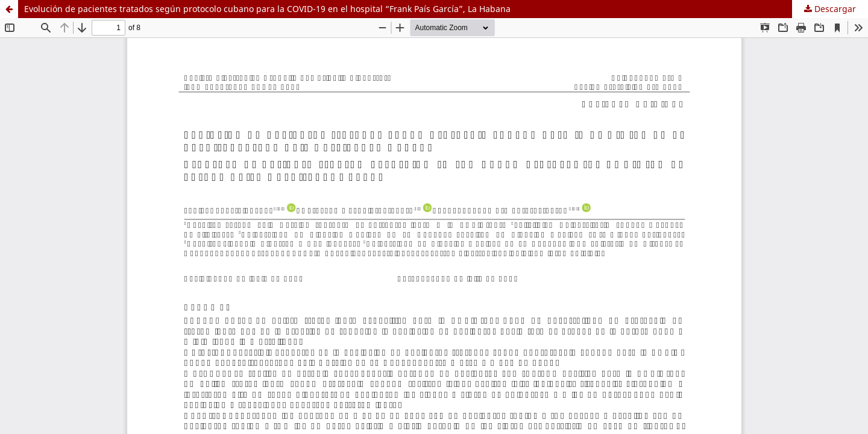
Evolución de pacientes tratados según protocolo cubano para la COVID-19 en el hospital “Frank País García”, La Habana (267, 9)
